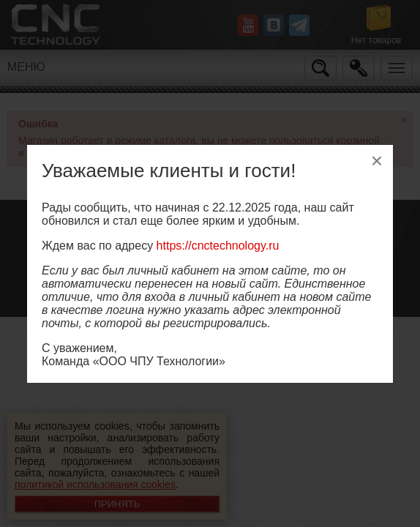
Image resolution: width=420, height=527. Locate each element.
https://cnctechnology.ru (218, 246)
